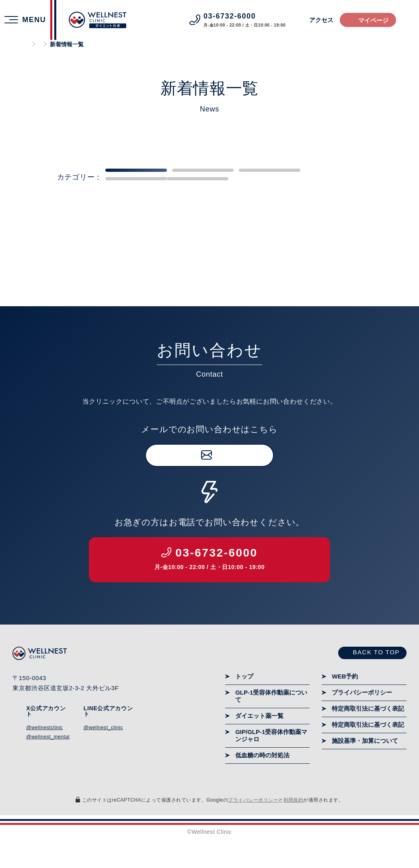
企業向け (198, 195)
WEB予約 (345, 699)
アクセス (278, 20)
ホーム (35, 44)
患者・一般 (136, 195)
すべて (136, 175)
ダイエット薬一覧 (259, 739)
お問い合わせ (218, 478)
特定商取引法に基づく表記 (368, 731)
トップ (244, 699)
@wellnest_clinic (103, 750)
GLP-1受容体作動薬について (271, 719)
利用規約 (294, 823)
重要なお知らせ (269, 175)
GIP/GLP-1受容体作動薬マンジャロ (271, 758)
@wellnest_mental (48, 760)
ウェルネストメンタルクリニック (97, 44)
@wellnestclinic (44, 750)
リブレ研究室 (203, 175)
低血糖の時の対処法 (262, 778)
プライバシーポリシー (362, 715)
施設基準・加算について (365, 764)
